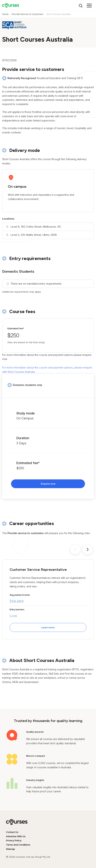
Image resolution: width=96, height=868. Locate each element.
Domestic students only (28, 385)
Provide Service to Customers (28, 14)
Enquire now (48, 484)
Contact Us (12, 832)
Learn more (48, 627)
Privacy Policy (14, 840)
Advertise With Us (16, 836)
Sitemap (11, 849)
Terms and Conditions (18, 845)
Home (5, 14)
